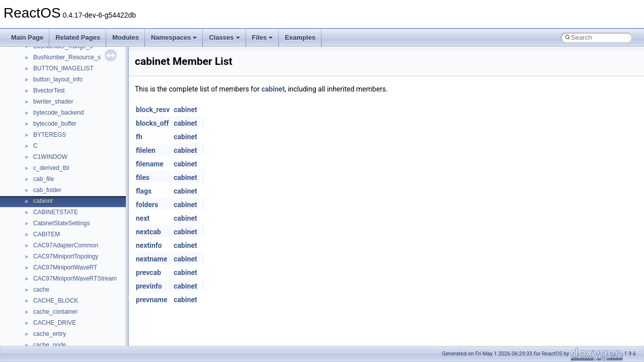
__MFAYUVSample (59, 234)
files (143, 177)
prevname (151, 300)
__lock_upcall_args (59, 178)
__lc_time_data (54, 134)
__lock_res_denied (59, 156)
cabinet (273, 89)
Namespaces (174, 37)
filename (150, 164)
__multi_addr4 (52, 344)
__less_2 (45, 145)
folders (147, 205)
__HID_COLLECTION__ (66, 79)
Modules (126, 37)
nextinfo (149, 245)
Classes (224, 37)
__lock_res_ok (53, 167)
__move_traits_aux (59, 289)
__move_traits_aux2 (60, 300)
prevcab (148, 273)
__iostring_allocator (59, 101)
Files (263, 37)
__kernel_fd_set (55, 112)
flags (144, 191)
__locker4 (46, 190)
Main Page (27, 37)
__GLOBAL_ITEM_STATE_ (70, 68)
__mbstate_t (50, 212)
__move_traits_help (60, 311)
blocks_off (152, 123)
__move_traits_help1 (61, 322)
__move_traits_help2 (61, 333)
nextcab (148, 232)
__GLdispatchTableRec (64, 57)
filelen (146, 150)
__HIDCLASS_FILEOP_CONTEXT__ (84, 90)
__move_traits (52, 278)
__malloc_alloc (53, 201)
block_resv (153, 110)
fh (139, 137)
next (143, 218)
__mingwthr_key (55, 245)
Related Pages (78, 37)
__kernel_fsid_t (54, 123)
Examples (300, 37)
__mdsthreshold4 (56, 223)
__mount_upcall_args (62, 256)
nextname (151, 259)
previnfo (149, 286)
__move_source (55, 267)
